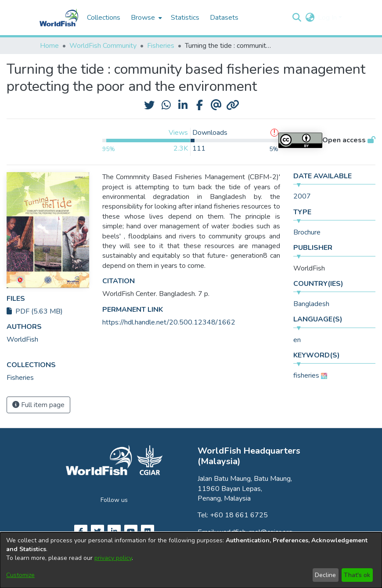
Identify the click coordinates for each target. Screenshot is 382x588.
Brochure (307, 232)
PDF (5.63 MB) (35, 311)
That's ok (357, 575)
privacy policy (113, 558)
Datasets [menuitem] (224, 18)
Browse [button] (143, 18)
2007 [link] (302, 196)
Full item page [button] (38, 405)
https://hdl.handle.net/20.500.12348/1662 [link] (169, 322)
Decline (325, 575)
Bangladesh (311, 304)
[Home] (59, 18)
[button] (297, 18)
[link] (20, 378)
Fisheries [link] (161, 46)
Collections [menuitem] (104, 18)
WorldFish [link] (22, 339)
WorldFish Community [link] (103, 46)
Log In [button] (328, 18)
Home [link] (49, 46)
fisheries (306, 375)
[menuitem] (146, 18)
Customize (20, 575)
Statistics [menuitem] (185, 18)
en (297, 340)
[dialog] (191, 560)
